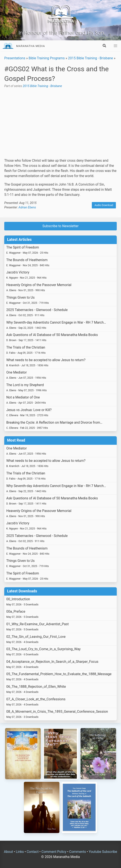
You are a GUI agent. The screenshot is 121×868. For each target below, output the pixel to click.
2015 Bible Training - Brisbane (90, 58)
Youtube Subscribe (103, 852)
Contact (33, 852)
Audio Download (104, 205)
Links (20, 852)
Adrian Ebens (27, 207)
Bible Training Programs (47, 58)
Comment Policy (54, 852)
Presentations (15, 58)
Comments (78, 852)
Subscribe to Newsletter (60, 226)
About (8, 852)
